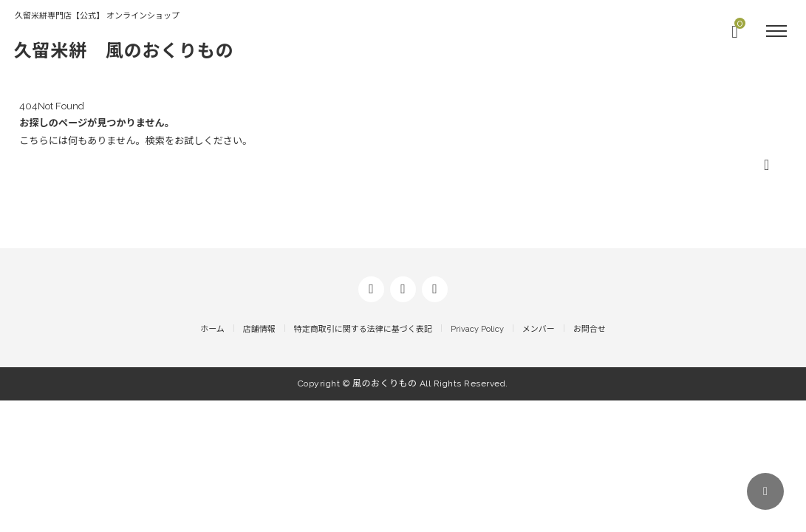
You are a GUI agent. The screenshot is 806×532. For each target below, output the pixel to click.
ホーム (212, 462)
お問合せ (590, 462)
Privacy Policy (477, 462)
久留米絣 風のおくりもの (134, 50)
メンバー (539, 462)
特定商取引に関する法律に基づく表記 (363, 462)
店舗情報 (259, 462)
